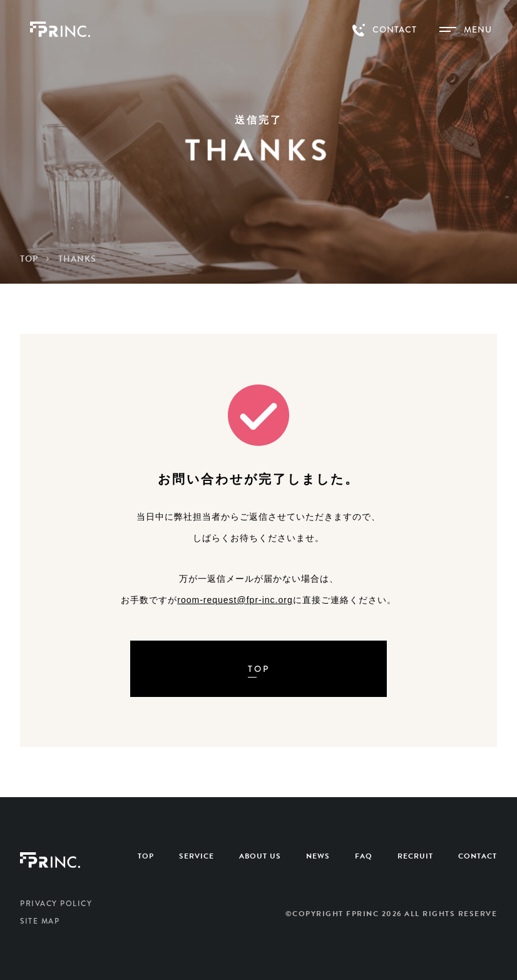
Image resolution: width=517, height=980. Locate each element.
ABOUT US (260, 856)
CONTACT (478, 856)
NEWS (318, 856)
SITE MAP (40, 921)
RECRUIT (415, 856)
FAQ (364, 856)
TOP (146, 856)
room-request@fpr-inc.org (235, 600)
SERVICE (197, 856)
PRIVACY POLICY (56, 904)
